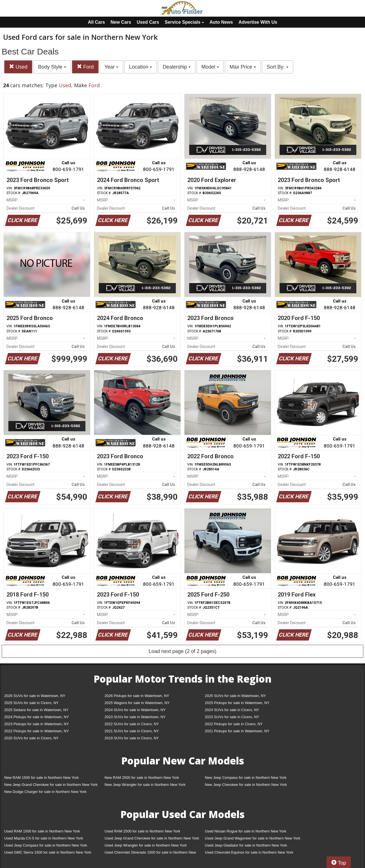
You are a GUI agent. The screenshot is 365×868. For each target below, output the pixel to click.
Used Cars (148, 22)
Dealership (177, 67)
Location (141, 67)
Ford (85, 67)
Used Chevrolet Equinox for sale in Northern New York (249, 852)
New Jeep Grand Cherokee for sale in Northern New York (51, 785)
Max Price (243, 67)
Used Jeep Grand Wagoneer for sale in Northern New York (253, 838)
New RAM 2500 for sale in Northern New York (142, 778)
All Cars (96, 22)
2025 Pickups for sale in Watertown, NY (237, 703)
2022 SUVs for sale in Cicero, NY (132, 724)
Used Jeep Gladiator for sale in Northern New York (246, 845)
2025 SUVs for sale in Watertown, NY (235, 696)
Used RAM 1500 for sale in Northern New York (42, 831)
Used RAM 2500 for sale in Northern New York (142, 831)
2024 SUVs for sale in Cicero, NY (232, 710)
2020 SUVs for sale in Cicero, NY (31, 738)
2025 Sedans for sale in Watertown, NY (36, 710)
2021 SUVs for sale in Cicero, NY (132, 731)
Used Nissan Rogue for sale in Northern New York (245, 831)
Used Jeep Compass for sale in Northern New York (46, 845)
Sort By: (278, 67)
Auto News (221, 22)
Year (111, 67)
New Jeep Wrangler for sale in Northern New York (145, 785)
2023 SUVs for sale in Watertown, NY (135, 717)
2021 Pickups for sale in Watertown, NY (237, 731)
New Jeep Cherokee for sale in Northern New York (246, 785)
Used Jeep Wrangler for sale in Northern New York (146, 845)
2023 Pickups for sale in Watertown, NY (37, 724)
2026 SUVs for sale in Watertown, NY (35, 696)
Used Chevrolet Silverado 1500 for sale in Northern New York (150, 853)
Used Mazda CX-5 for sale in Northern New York (44, 838)
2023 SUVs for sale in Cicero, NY (232, 717)
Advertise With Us (258, 22)
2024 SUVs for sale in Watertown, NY (135, 710)
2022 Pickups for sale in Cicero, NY (234, 724)
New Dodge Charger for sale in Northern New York (45, 792)
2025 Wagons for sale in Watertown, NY (137, 703)
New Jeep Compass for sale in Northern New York (246, 778)
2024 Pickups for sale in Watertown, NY (37, 717)
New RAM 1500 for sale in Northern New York (42, 778)
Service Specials (184, 22)
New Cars (121, 22)
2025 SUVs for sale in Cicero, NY (31, 703)
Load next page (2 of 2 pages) (182, 651)
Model (210, 67)
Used (18, 67)
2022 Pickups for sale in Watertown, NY (37, 731)
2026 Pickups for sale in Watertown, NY (137, 696)
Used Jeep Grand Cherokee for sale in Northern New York (152, 838)
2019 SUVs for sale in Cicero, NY (132, 738)
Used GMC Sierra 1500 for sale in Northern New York (48, 852)
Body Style (52, 67)
